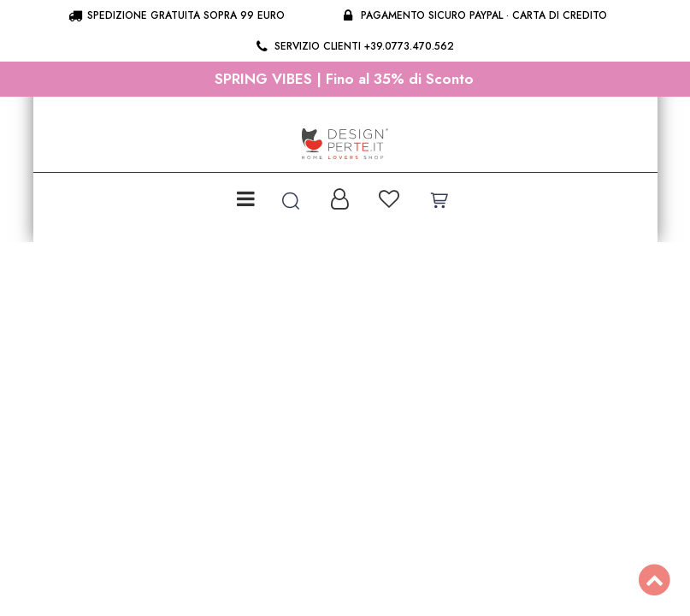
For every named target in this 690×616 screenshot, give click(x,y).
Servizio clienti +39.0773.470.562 (354, 46)
